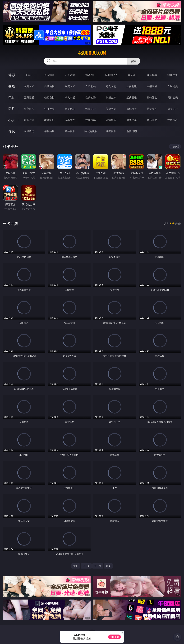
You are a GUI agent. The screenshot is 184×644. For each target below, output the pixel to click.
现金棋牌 (152, 75)
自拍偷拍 (49, 86)
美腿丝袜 (111, 109)
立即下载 (115, 637)
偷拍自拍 (49, 97)
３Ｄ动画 (91, 86)
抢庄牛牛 (173, 75)
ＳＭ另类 (173, 86)
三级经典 (10, 223)
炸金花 (132, 75)
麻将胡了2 (111, 75)
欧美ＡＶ (70, 86)
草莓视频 (70, 131)
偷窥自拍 (29, 109)
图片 (12, 109)
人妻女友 (70, 120)
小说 (12, 120)
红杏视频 (111, 131)
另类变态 (173, 97)
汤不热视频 (91, 131)
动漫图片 (91, 109)
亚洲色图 (49, 109)
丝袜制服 (132, 86)
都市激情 (29, 120)
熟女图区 (152, 109)
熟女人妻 (111, 86)
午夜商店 (49, 131)
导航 (12, 131)
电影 (12, 97)
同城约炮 (29, 131)
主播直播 (152, 86)
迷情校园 (111, 120)
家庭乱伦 (49, 120)
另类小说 (132, 120)
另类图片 (173, 109)
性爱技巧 (173, 120)
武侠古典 (91, 120)
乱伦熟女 (152, 97)
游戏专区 (91, 75)
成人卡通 (70, 97)
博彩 (12, 75)
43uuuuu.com (92, 53)
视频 (12, 86)
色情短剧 (132, 131)
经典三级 (132, 97)
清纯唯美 (132, 109)
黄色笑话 (152, 120)
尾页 (108, 566)
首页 (76, 566)
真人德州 (49, 75)
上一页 (86, 566)
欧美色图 (70, 109)
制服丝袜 (111, 97)
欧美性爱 (91, 97)
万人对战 (70, 75)
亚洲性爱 (29, 97)
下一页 (98, 566)
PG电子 (29, 75)
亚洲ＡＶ (29, 86)
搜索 (134, 61)
